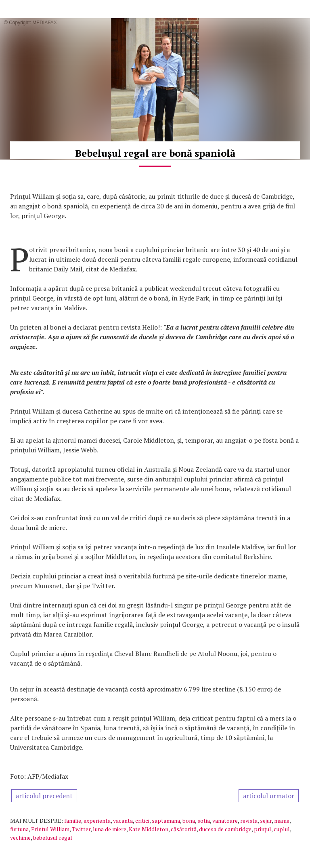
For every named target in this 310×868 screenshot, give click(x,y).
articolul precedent (44, 796)
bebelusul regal (53, 838)
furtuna (19, 829)
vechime (20, 838)
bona (189, 821)
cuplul (282, 829)
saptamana (166, 821)
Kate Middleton (149, 829)
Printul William (50, 829)
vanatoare (225, 821)
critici (142, 821)
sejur (266, 821)
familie (73, 821)
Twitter (81, 829)
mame (282, 821)
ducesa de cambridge (225, 829)
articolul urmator (269, 796)
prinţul (263, 829)
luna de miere (110, 829)
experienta (97, 821)
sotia (204, 821)
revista (249, 821)
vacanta (123, 821)
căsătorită (184, 829)
